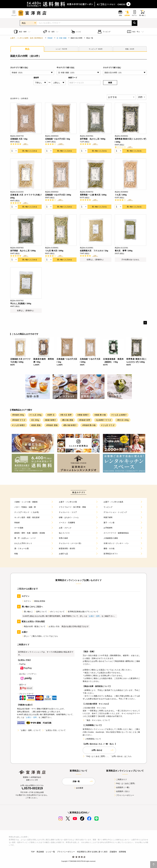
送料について (40, 612)
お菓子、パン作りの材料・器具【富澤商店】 (27, 38)
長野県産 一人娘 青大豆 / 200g (93, 195)
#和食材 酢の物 (89, 425)
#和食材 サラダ (19, 420)
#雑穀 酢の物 (100, 415)
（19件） (61, 144)
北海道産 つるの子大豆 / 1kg (58, 139)
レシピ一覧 (50, 852)
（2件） (95, 200)
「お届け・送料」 (94, 616)
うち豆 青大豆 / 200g (54, 251)
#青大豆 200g (123, 420)
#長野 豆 (51, 415)
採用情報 (122, 852)
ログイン (26, 601)
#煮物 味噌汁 (83, 415)
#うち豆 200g (36, 415)
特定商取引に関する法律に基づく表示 (92, 852)
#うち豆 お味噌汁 (119, 415)
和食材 (50, 38)
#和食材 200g (18, 415)
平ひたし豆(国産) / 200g (21, 304)
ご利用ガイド (120, 779)
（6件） (25, 256)
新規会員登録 (39, 601)
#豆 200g (35, 420)
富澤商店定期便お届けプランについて (82, 612)
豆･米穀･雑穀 (62, 38)
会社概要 (78, 788)
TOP (33, 852)
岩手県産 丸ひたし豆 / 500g (93, 139)
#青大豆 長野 (66, 415)
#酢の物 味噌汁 (70, 425)
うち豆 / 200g (121, 195)
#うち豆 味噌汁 (19, 425)
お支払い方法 (53, 626)
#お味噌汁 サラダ (104, 420)
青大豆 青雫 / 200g (124, 251)
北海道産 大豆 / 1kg (19, 139)
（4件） (60, 256)
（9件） (25, 144)
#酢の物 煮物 (67, 420)
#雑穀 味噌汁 (50, 420)
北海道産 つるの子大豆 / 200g (58, 195)
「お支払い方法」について (54, 730)
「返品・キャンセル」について (96, 720)
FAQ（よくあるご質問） (125, 783)
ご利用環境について (92, 739)
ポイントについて (56, 612)
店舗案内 (113, 852)
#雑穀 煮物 (36, 425)
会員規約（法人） (122, 791)
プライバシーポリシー (124, 795)
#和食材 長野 (85, 420)
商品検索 (40, 852)
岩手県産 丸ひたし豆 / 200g (23, 251)
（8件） (95, 144)
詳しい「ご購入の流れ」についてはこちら (40, 636)
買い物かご (27, 612)
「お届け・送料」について (29, 730)
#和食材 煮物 (52, 425)
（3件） (25, 203)
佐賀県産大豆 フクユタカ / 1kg (94, 251)
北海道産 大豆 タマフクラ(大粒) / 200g (26, 196)
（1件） (130, 147)
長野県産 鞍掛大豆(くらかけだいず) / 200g (130, 140)
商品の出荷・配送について (34, 626)
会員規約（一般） (122, 787)
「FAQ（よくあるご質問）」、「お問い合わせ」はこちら (107, 756)
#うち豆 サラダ (108, 425)
